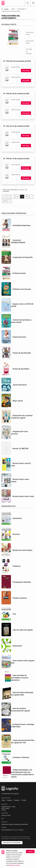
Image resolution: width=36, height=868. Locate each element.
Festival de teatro (19, 337)
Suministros (17, 518)
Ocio (14, 614)
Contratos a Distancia (21, 757)
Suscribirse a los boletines (12, 843)
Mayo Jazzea (18, 401)
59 (28, 197)
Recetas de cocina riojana (22, 550)
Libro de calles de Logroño (23, 630)
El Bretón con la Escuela (22, 289)
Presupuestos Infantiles (22, 582)
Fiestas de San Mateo (21, 369)
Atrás (5, 9)
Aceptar (30, 851)
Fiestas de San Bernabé (22, 353)
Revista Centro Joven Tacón (23, 496)
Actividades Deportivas (22, 225)
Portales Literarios (20, 598)
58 (23, 197)
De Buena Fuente (19, 273)
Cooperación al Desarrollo (23, 257)
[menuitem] (3, 800)
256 (5, 201)
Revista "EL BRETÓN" (21, 449)
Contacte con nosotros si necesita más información (15, 824)
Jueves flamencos (20, 385)
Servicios (16, 534)
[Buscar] (28, 3)
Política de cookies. (15, 865)
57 (18, 197)
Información (17, 646)
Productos (17, 566)
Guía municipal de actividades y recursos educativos (20, 678)
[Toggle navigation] (33, 3)
